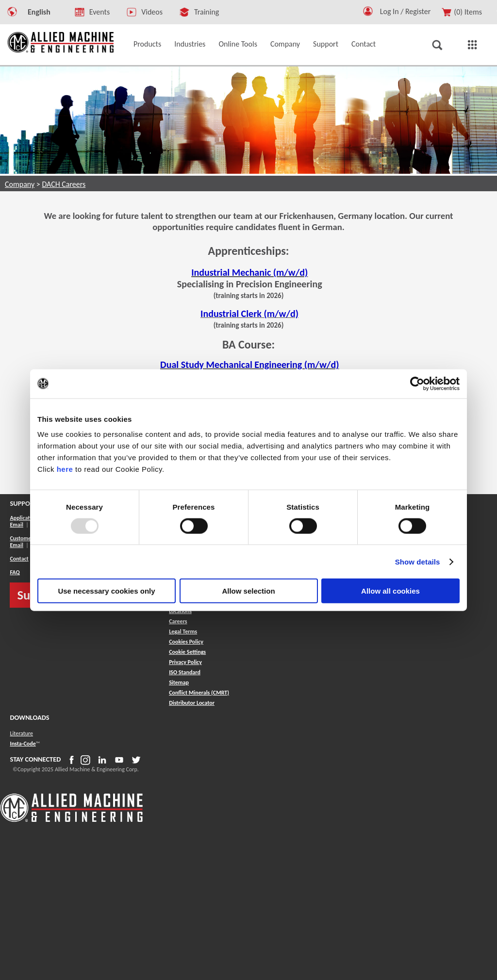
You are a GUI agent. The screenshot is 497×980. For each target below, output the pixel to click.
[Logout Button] (409, 10)
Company (20, 184)
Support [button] (326, 44)
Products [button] (147, 44)
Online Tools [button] (238, 44)
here (65, 469)
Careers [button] (178, 621)
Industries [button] (190, 44)
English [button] (39, 12)
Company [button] (285, 44)
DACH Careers (64, 184)
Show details (418, 561)
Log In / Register (406, 11)
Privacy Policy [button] (185, 662)
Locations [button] (180, 611)
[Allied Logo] (72, 820)
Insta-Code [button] (23, 744)
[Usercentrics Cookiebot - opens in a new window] (417, 383)
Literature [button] (21, 733)
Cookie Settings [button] (187, 652)
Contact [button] (364, 44)
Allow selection (248, 591)
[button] (368, 13)
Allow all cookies (390, 591)
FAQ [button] (15, 572)
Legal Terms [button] (183, 631)
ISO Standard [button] (185, 672)
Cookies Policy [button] (186, 642)
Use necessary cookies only (106, 591)
